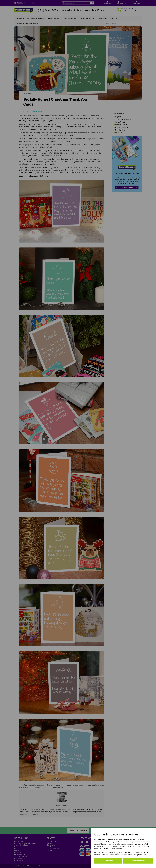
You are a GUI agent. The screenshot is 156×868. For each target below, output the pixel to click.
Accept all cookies (138, 861)
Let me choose (108, 861)
